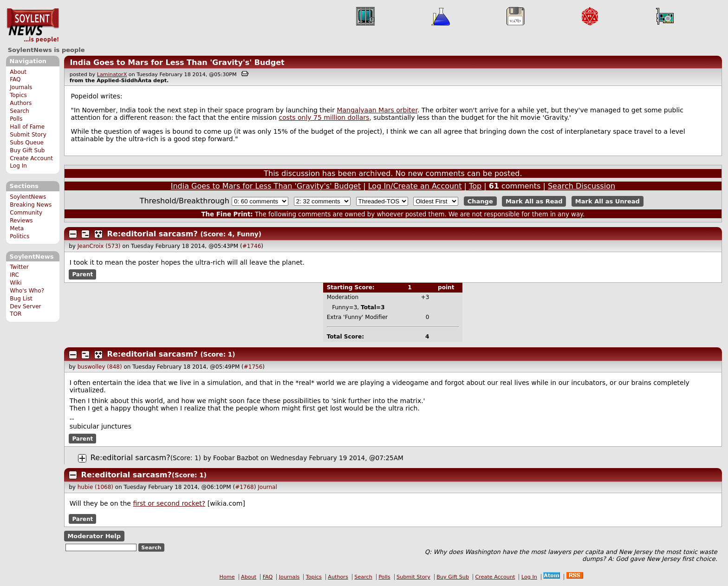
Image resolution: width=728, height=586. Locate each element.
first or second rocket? (169, 503)
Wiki (16, 283)
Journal (267, 487)
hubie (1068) (95, 487)
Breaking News (31, 205)
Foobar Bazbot (236, 458)
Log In (18, 166)
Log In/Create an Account (415, 186)
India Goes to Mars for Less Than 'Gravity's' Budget (177, 62)
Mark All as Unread (608, 201)
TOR (16, 314)
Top (475, 186)
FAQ (15, 79)
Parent (82, 274)
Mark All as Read (534, 201)
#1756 (253, 367)
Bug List (21, 299)
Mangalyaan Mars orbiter (377, 110)
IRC (14, 275)
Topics (18, 95)
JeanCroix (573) (99, 246)
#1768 (244, 487)
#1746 (252, 246)
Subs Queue (27, 143)
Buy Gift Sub (27, 150)
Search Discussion (582, 186)
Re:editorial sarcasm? (153, 234)
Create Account (31, 158)
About (18, 72)
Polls (16, 119)
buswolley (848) (100, 367)
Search (19, 111)
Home (227, 577)
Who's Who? (27, 291)
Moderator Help (94, 536)
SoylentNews (33, 26)
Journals (21, 87)
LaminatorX (112, 75)
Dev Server (25, 306)
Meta (17, 228)
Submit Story (28, 135)
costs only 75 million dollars (324, 117)
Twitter (19, 267)
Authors (21, 103)
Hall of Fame (27, 127)
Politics (19, 236)
